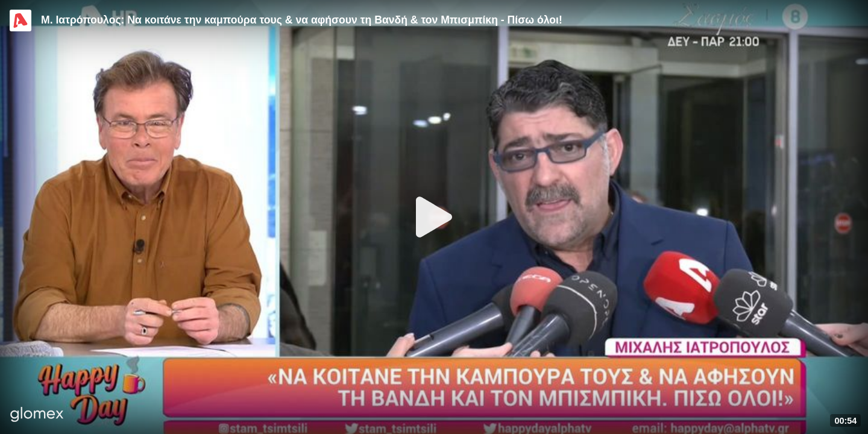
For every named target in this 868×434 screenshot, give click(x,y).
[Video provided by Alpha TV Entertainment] (20, 20)
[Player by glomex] (37, 416)
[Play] (434, 217)
